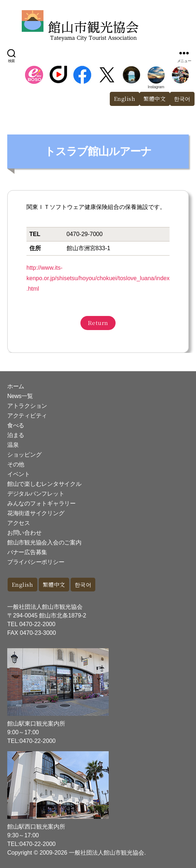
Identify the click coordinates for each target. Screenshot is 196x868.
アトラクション (27, 406)
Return (98, 323)
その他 (16, 464)
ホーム (16, 386)
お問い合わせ (24, 533)
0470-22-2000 (37, 624)
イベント (19, 474)
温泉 (13, 445)
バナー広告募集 (27, 552)
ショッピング (24, 455)
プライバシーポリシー (36, 562)
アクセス (19, 523)
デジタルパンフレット (36, 494)
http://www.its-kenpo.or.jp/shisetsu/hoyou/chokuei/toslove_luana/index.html (98, 278)
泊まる (16, 435)
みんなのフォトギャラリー (41, 503)
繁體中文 (155, 99)
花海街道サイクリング (36, 513)
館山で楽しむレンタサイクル (44, 484)
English (125, 99)
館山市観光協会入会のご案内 (44, 542)
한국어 (83, 584)
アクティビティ (27, 416)
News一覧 (20, 396)
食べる (16, 425)
